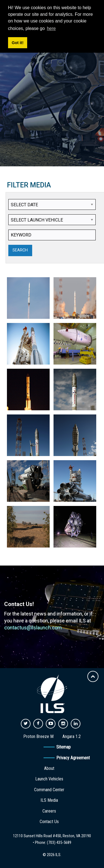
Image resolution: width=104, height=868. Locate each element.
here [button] (51, 28)
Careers (49, 811)
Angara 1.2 (72, 736)
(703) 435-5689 (59, 842)
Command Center (49, 790)
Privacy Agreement (73, 758)
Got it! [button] (17, 43)
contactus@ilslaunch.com (33, 628)
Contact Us (49, 822)
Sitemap (64, 747)
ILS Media (49, 800)
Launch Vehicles (49, 779)
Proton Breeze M (38, 736)
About (49, 768)
